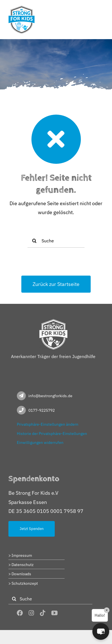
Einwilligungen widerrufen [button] (40, 442)
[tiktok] (43, 613)
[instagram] (31, 613)
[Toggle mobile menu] (101, 9)
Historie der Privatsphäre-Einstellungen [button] (52, 434)
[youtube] (54, 613)
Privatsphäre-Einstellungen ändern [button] (48, 424)
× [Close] (107, 610)
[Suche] (56, 241)
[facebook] (20, 613)
